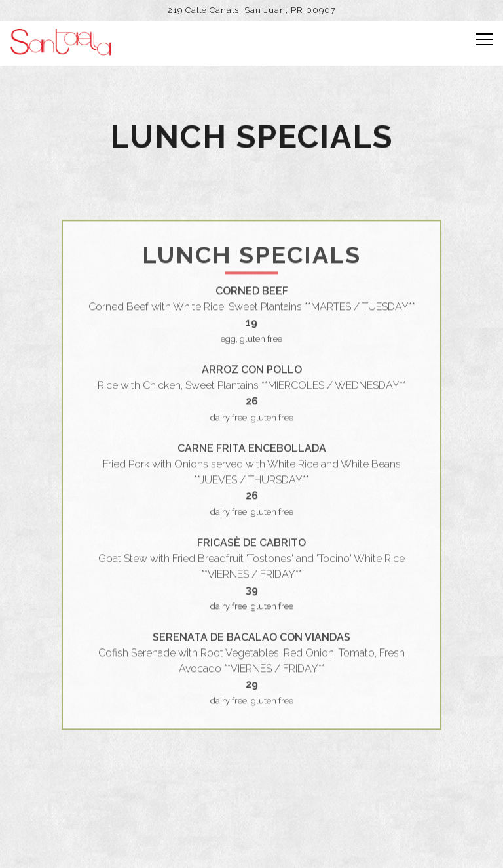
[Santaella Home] (61, 41)
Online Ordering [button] (252, 849)
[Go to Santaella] (251, 10)
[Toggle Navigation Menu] (484, 39)
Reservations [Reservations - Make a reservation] (251, 812)
